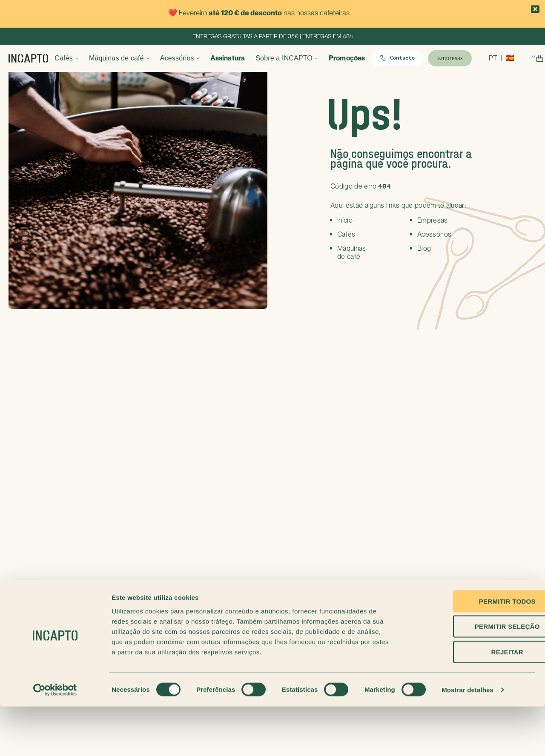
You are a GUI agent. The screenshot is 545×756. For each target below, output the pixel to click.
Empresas (433, 220)
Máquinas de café (128, 58)
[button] (535, 9)
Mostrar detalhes (468, 739)
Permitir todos (474, 651)
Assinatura (238, 58)
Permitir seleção (474, 676)
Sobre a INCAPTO (295, 58)
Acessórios (188, 58)
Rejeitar (474, 701)
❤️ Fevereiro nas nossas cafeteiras (259, 13)
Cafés (75, 58)
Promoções (358, 58)
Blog (424, 248)
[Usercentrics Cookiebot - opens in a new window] (55, 739)
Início (345, 220)
